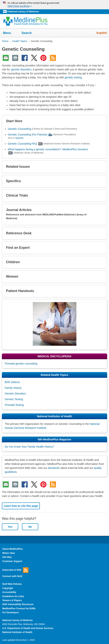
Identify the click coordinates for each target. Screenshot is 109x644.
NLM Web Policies (12, 584)
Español (102, 33)
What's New (9, 553)
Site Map (7, 557)
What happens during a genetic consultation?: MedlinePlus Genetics (48, 149)
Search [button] (29, 33)
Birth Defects (12, 382)
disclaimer (54, 468)
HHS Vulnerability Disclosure (18, 604)
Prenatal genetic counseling (21, 364)
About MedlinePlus (13, 549)
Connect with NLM (12, 576)
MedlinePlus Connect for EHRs (19, 609)
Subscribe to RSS (15, 570)
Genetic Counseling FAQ (22, 144)
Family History (13, 388)
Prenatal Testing (14, 405)
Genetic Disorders (15, 394)
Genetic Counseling (19, 129)
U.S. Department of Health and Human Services (28, 628)
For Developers (11, 613)
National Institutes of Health (17, 632)
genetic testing (73, 77)
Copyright (8, 588)
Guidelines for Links (13, 596)
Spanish (19, 138)
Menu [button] (9, 33)
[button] (101, 121)
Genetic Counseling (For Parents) (28, 135)
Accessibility (9, 592)
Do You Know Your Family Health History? (29, 447)
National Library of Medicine (24, 12)
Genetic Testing (14, 399)
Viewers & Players (12, 600)
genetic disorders (21, 69)
